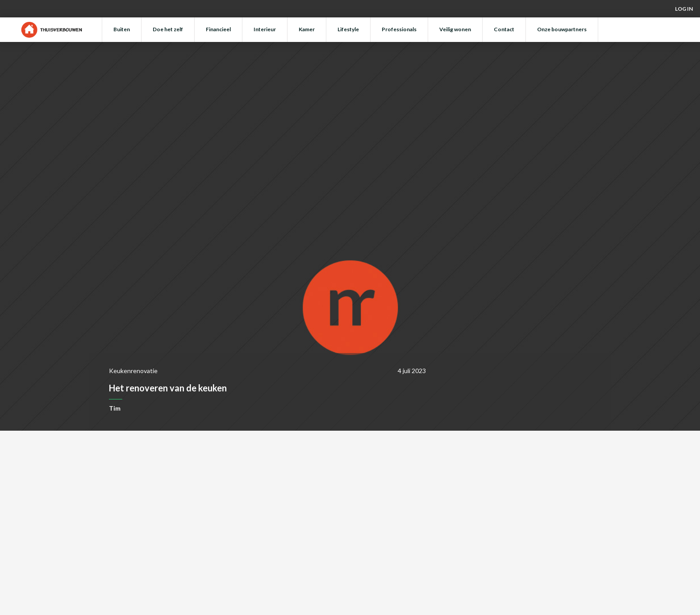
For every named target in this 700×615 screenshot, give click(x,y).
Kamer (307, 29)
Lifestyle (348, 29)
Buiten (122, 29)
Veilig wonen (455, 29)
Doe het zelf (168, 29)
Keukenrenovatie (133, 371)
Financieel (218, 29)
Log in (684, 9)
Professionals (399, 29)
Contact (504, 29)
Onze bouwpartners (562, 29)
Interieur (265, 29)
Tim (115, 408)
